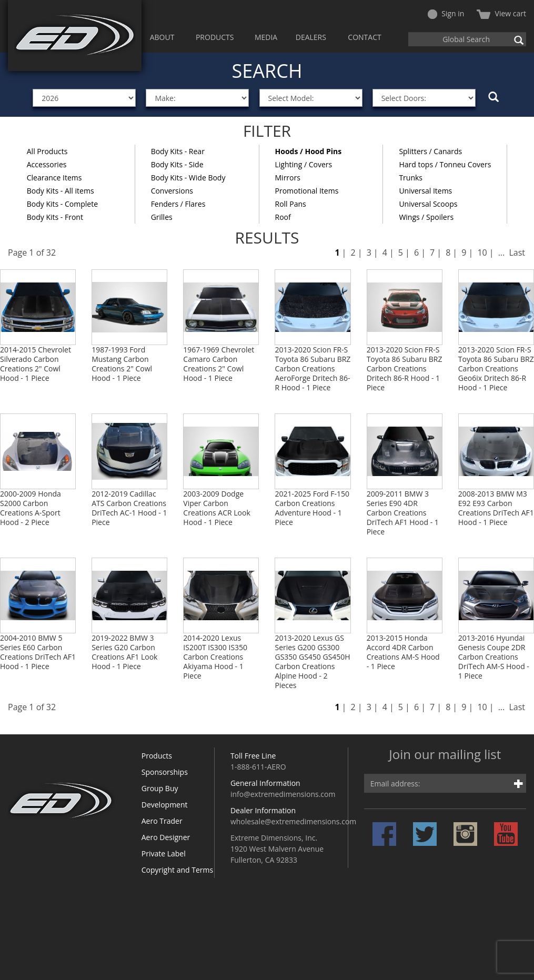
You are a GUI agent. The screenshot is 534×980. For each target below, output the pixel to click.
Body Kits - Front (55, 217)
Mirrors (288, 178)
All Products (47, 151)
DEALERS (311, 37)
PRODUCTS (215, 37)
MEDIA (266, 37)
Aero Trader (162, 821)
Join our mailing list (445, 755)
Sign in (446, 13)
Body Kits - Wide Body (188, 178)
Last (517, 252)
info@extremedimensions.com (283, 794)
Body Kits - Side (177, 164)
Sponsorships (165, 772)
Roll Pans (291, 204)
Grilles (162, 217)
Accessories (47, 164)
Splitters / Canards (430, 151)
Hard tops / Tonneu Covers (445, 164)
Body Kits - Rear (178, 151)
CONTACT (364, 37)
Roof (283, 217)
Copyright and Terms (177, 870)
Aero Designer (166, 837)
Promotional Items (307, 191)
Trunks (411, 178)
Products (157, 756)
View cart (501, 13)
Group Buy (160, 788)
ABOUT (162, 37)
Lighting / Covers (304, 164)
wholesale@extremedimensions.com (293, 821)
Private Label (164, 853)
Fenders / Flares (178, 204)
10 (482, 252)
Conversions (172, 191)
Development (165, 805)
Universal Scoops (428, 204)
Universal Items (425, 191)
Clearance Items (54, 178)
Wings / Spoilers (426, 217)
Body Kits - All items (61, 191)
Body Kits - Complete (62, 204)
